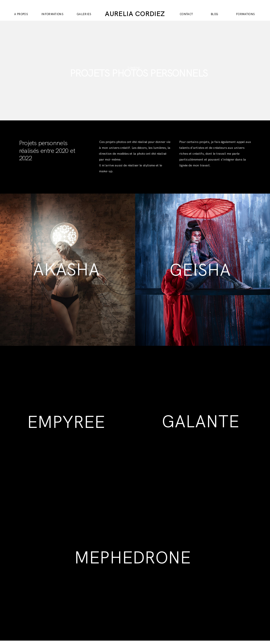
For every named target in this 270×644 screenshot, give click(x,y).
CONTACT (187, 14)
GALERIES (84, 14)
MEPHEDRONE (133, 558)
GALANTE (200, 421)
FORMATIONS (245, 14)
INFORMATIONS (52, 14)
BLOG (214, 14)
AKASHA (66, 270)
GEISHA (200, 270)
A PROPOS (21, 14)
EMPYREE (66, 422)
